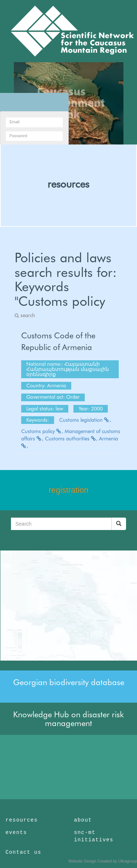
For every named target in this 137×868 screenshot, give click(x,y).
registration (68, 490)
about (83, 820)
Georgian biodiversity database (69, 682)
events (16, 833)
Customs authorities (71, 439)
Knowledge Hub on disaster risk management (68, 719)
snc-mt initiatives (94, 836)
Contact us (23, 852)
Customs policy (42, 431)
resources (68, 184)
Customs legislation (85, 420)
